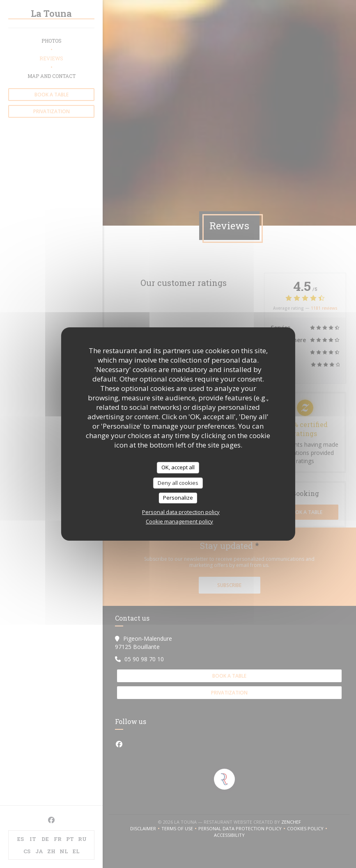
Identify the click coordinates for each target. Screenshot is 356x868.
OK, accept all (178, 467)
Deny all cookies (178, 483)
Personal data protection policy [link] (181, 512)
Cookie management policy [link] (179, 521)
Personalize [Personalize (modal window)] (178, 498)
